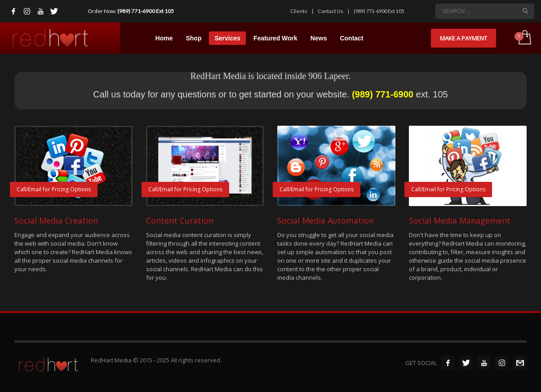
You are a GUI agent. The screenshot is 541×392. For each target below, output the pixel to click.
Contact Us (330, 11)
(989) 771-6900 (383, 94)
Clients (299, 11)
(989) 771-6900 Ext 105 (146, 11)
